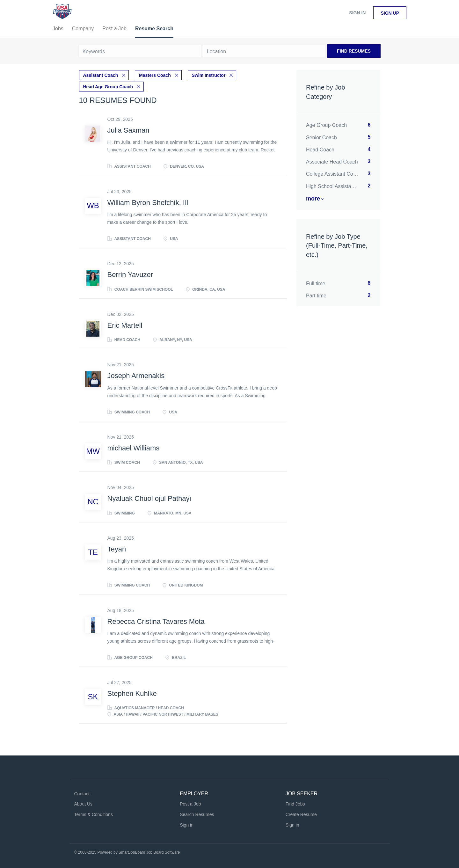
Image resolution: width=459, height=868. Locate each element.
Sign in (357, 13)
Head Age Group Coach (108, 87)
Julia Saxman (128, 130)
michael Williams (134, 448)
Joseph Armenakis (136, 376)
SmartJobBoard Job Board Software (149, 852)
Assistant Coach (101, 75)
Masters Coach (155, 75)
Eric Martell (125, 325)
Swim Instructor (209, 75)
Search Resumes (197, 814)
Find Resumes (354, 51)
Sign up (390, 13)
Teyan (117, 549)
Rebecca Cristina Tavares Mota (156, 621)
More (313, 199)
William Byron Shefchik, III (148, 203)
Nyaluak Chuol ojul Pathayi (149, 498)
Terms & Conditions (94, 814)
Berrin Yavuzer (130, 275)
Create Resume (301, 814)
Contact (82, 794)
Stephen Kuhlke (132, 693)
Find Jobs (295, 804)
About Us (84, 804)
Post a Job (190, 804)
